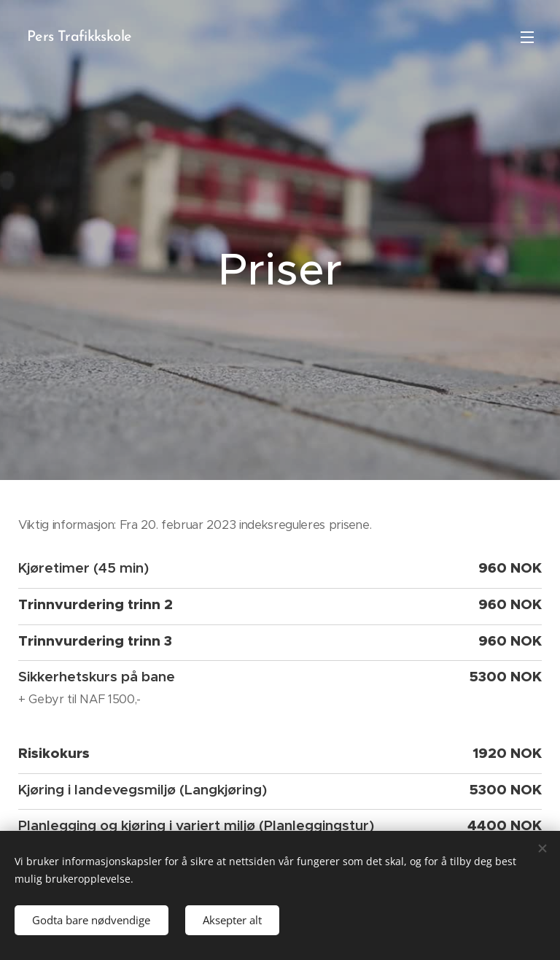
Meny (527, 37)
